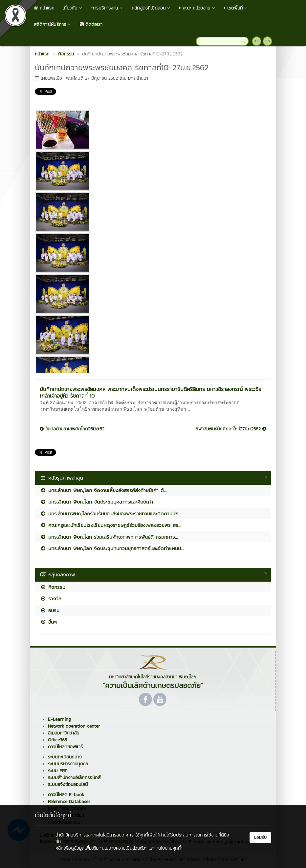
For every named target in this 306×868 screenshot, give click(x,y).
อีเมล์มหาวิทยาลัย (64, 733)
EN (268, 41)
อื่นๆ (48, 622)
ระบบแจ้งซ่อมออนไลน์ (68, 785)
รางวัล (51, 599)
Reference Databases (69, 802)
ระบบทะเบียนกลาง (65, 757)
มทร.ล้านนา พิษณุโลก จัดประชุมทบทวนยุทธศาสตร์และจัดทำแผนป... (112, 548)
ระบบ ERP (58, 771)
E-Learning (59, 719)
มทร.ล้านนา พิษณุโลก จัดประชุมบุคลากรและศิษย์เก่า (97, 502)
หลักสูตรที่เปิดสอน (152, 8)
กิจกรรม (53, 587)
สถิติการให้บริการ (53, 24)
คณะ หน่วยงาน (198, 8)
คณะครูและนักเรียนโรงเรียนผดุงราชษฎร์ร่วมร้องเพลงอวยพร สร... (111, 525)
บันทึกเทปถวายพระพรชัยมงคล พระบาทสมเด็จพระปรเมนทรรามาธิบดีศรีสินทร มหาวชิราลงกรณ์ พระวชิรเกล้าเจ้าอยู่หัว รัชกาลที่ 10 (150, 392)
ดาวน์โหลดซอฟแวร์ (65, 747)
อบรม (50, 610)
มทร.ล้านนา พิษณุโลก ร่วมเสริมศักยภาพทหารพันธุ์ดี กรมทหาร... (109, 537)
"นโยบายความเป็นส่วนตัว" (123, 848)
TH (257, 41)
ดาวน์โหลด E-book (66, 795)
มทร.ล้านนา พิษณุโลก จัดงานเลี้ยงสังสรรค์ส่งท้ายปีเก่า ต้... (103, 490)
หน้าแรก (44, 8)
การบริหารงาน (108, 8)
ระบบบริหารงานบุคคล (68, 764)
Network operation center (74, 726)
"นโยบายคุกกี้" (170, 848)
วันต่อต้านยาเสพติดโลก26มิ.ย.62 (72, 429)
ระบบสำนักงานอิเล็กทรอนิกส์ (74, 778)
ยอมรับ (260, 837)
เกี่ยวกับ (73, 8)
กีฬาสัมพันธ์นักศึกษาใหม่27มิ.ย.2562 (231, 429)
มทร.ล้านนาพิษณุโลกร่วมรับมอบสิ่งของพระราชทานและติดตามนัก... (111, 514)
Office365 (57, 740)
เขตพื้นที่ (236, 8)
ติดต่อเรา (91, 24)
